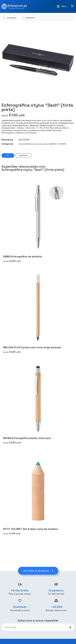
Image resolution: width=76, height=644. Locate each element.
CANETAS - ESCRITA (57, 144)
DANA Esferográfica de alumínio (23, 257)
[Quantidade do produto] (8, 156)
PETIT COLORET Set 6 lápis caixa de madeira (30, 529)
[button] (62, 6)
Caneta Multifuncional (29, 144)
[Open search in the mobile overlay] (47, 18)
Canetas (44, 144)
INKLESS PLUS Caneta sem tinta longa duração (32, 347)
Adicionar (24, 155)
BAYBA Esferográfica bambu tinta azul (27, 438)
